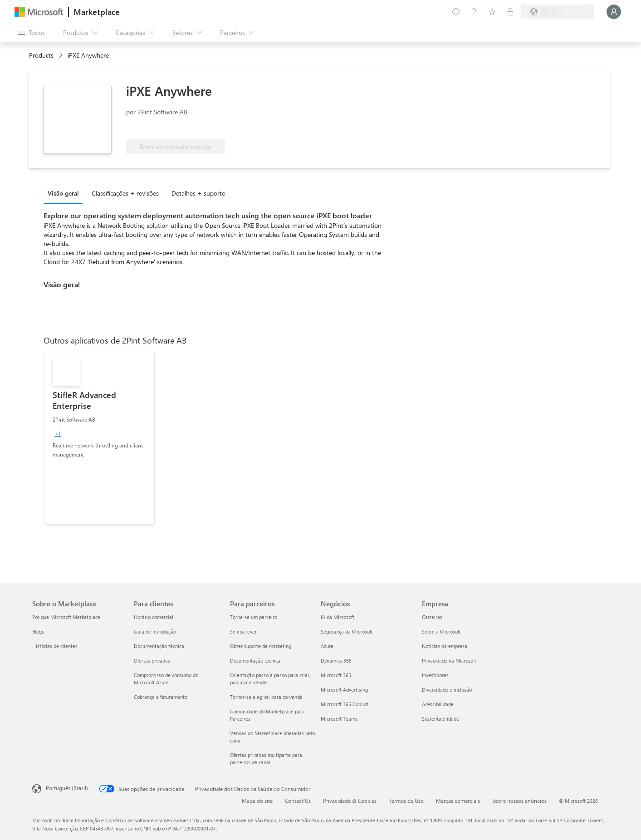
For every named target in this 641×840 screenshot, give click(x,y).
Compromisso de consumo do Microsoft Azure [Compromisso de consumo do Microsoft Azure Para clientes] (166, 679)
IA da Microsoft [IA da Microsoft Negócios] (338, 617)
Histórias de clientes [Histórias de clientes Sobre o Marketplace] (55, 646)
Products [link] (41, 55)
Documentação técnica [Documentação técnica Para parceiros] (255, 661)
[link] (100, 437)
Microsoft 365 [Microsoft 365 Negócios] (336, 675)
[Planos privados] (510, 12)
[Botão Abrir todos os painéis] (32, 33)
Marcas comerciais (458, 801)
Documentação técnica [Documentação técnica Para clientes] (159, 646)
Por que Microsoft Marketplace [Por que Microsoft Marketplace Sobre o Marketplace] (66, 617)
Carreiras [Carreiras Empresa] (432, 617)
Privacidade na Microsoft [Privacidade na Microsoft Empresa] (449, 661)
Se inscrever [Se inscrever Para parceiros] (243, 631)
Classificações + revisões (125, 193)
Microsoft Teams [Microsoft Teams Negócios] (339, 719)
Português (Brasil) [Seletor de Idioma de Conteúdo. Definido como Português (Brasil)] (67, 788)
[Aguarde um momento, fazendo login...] (614, 12)
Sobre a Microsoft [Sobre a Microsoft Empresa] (441, 631)
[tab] (66, 193)
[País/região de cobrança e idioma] (558, 12)
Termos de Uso (406, 801)
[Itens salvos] (492, 12)
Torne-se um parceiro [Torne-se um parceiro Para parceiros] (254, 617)
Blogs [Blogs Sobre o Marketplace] (38, 631)
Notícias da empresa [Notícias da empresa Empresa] (445, 646)
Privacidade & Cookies (350, 801)
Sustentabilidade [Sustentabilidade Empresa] (440, 719)
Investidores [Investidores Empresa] (435, 675)
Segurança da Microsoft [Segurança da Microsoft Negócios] (347, 631)
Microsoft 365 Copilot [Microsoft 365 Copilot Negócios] (345, 704)
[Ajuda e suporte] (474, 12)
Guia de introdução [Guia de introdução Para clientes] (155, 631)
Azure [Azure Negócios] (327, 646)
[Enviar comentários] (456, 12)
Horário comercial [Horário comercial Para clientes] (154, 617)
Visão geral (63, 193)
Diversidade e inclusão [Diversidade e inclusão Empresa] (447, 690)
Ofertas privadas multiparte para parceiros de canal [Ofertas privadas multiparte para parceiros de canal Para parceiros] (266, 759)
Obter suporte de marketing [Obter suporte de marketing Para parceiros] (261, 646)
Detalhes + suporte (198, 193)
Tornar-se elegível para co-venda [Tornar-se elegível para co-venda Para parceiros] (266, 697)
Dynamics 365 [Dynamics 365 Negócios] (336, 661)
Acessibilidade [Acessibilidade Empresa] (438, 704)
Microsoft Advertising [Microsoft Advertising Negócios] (344, 690)
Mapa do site (257, 801)
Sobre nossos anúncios (519, 801)
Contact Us (298, 801)
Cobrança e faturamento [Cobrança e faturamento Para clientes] (161, 697)
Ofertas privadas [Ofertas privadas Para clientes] (152, 661)
